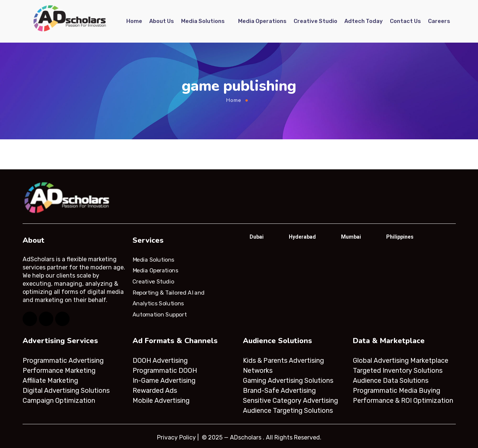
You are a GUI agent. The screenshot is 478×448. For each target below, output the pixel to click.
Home (134, 21)
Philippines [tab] (400, 237)
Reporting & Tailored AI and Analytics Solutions (169, 298)
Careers (439, 21)
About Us (162, 21)
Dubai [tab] (257, 237)
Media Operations (262, 21)
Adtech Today (364, 21)
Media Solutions (203, 21)
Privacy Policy (176, 437)
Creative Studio (315, 21)
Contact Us (405, 21)
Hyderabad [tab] (302, 237)
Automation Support (160, 315)
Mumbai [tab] (351, 237)
